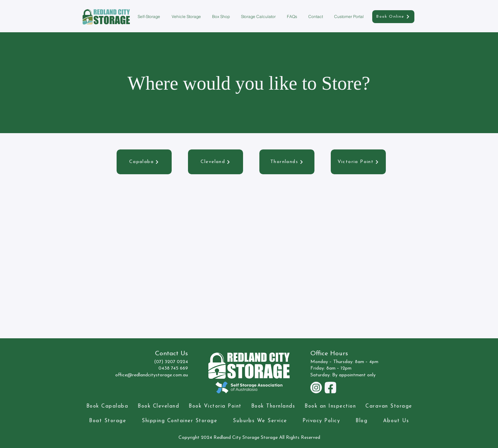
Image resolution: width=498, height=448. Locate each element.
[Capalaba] (144, 162)
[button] (150, 17)
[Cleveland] (216, 162)
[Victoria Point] (358, 162)
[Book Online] (393, 17)
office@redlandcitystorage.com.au (152, 375)
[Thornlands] (287, 162)
